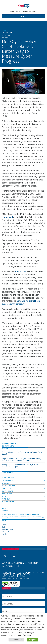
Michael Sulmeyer (9, 529)
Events (20, 572)
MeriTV (6, 574)
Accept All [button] (32, 640)
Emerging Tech (7, 488)
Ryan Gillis (6, 532)
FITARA (22, 576)
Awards (27, 574)
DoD (4, 527)
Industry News (8, 446)
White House (6, 499)
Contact (19, 578)
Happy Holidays (7, 491)
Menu (24, 16)
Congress (5, 483)
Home (5, 572)
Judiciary (5, 496)
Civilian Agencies (8, 480)
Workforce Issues (8, 502)
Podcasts (16, 574)
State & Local (10, 576)
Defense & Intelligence (10, 486)
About (4, 578)
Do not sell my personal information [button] (16, 635)
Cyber (4, 524)
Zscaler (5, 534)
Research (29, 572)
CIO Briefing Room (8, 478)
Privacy (26, 578)
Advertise (11, 578)
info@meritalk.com (11, 566)
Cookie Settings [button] (16, 640)
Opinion (40, 572)
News (12, 572)
